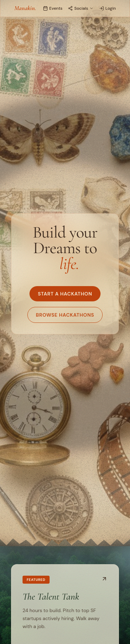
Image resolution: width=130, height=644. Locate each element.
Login (107, 8)
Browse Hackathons (65, 315)
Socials (81, 8)
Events (53, 8)
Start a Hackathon (65, 294)
